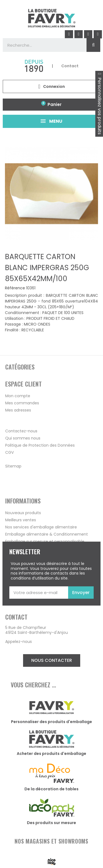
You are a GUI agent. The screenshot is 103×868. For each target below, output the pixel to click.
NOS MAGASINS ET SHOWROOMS (51, 841)
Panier (55, 104)
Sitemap (13, 466)
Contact (70, 66)
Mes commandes (22, 403)
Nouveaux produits (23, 513)
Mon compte (18, 396)
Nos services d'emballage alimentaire (41, 527)
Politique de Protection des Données (40, 445)
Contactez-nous (21, 431)
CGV (9, 452)
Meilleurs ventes (21, 520)
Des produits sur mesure (51, 823)
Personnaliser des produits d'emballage (51, 722)
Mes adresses (18, 410)
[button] (52, 660)
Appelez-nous (19, 642)
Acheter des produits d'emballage (51, 754)
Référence (15, 288)
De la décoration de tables (51, 789)
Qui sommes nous (23, 438)
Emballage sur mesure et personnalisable (45, 541)
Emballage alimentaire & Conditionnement (47, 534)
